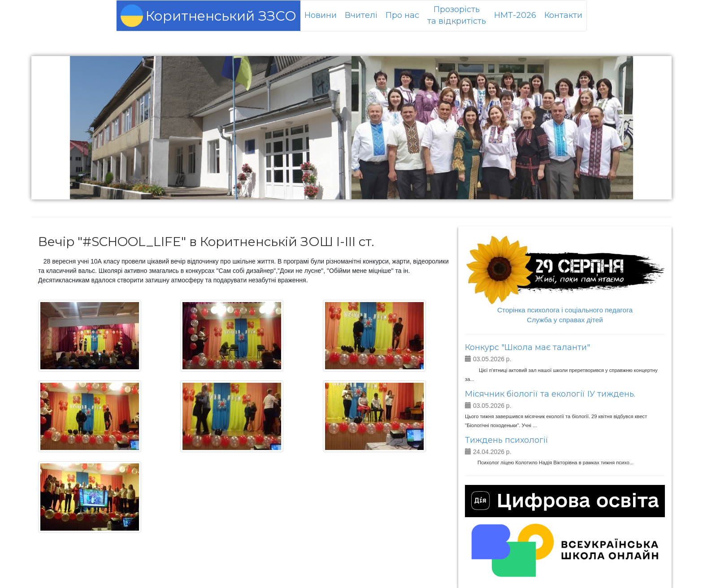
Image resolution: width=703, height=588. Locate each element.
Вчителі (361, 15)
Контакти (563, 15)
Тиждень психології (507, 440)
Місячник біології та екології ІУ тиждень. (550, 394)
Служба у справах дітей (565, 320)
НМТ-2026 (515, 15)
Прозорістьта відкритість (457, 15)
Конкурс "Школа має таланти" (527, 347)
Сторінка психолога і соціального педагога (565, 310)
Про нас (402, 15)
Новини (321, 15)
